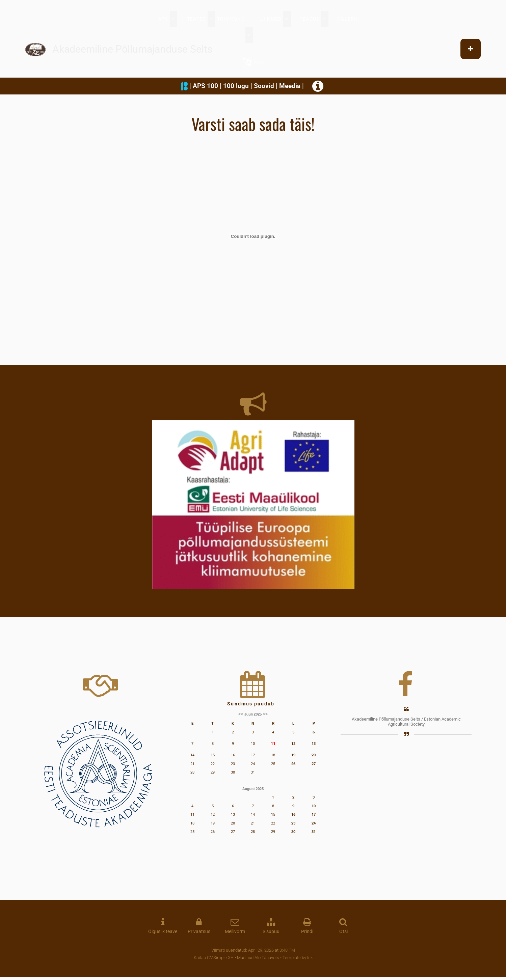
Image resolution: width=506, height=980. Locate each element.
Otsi (343, 932)
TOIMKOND (231, 19)
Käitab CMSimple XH (214, 958)
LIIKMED (271, 19)
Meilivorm (235, 932)
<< (241, 714)
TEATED (197, 19)
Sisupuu (271, 932)
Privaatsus (199, 932)
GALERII (348, 19)
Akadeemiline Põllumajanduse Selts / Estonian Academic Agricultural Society (406, 722)
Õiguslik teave (163, 932)
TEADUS (310, 19)
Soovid (264, 86)
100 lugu (236, 86)
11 (273, 744)
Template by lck (298, 958)
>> (265, 714)
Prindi (307, 932)
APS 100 (205, 86)
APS (163, 19)
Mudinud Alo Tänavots (258, 958)
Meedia (290, 86)
